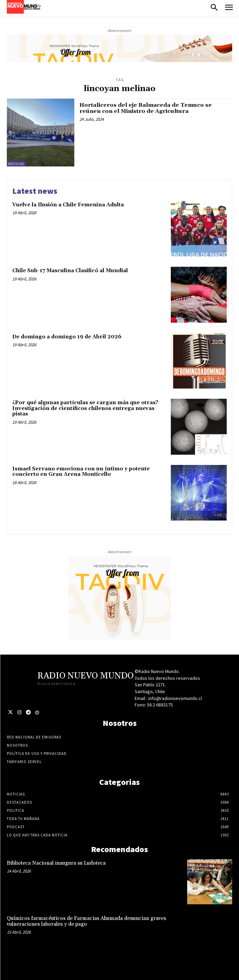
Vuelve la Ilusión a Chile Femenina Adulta (68, 205)
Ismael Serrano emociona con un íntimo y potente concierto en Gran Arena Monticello (81, 472)
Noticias (16, 164)
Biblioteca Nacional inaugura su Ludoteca (56, 863)
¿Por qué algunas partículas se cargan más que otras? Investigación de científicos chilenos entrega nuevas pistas (85, 408)
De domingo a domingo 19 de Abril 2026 (67, 337)
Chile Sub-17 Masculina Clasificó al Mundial (70, 271)
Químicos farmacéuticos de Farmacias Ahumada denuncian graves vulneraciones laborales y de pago (86, 921)
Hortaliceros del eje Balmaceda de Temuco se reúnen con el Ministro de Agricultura (146, 108)
